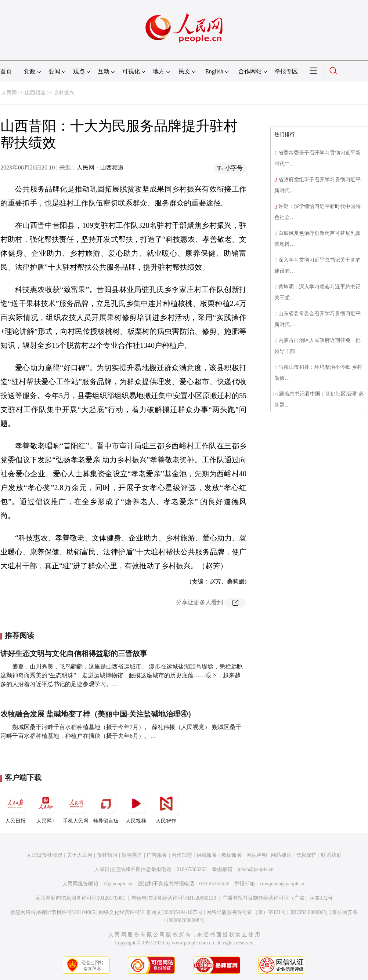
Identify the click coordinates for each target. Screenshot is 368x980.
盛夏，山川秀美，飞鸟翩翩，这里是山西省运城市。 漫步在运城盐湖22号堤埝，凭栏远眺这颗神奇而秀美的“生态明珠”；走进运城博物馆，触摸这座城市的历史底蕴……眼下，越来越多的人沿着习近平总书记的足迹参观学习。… (122, 675)
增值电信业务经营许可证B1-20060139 (174, 898)
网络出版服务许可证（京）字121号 (246, 912)
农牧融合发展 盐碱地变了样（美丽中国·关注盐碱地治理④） (98, 714)
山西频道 (35, 93)
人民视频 (136, 807)
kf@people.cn (118, 884)
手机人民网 (76, 807)
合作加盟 (182, 855)
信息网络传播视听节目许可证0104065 (53, 912)
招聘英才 (132, 855)
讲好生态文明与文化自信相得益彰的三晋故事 (74, 653)
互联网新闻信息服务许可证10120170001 (80, 898)
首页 (6, 71)
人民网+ (46, 807)
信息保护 (306, 855)
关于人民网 (80, 855)
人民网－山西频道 (100, 167)
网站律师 (281, 855)
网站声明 (257, 855)
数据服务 (232, 855)
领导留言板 (106, 807)
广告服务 (157, 855)
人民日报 (15, 807)
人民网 (9, 93)
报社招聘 (107, 855)
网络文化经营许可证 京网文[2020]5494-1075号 (151, 912)
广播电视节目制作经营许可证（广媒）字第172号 (277, 898)
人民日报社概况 (44, 855)
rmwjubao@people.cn (283, 884)
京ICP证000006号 (309, 912)
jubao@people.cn (256, 869)
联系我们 (331, 855)
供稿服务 (207, 855)
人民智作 (166, 807)
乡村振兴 (64, 93)
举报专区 (286, 71)
